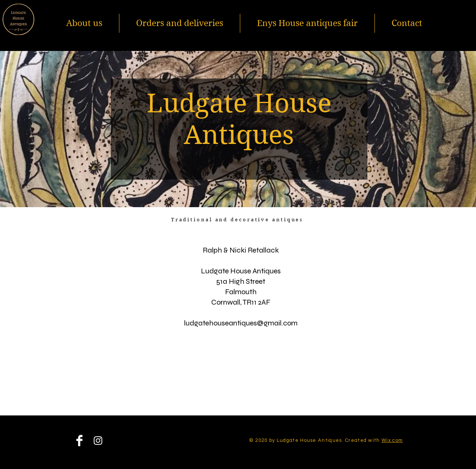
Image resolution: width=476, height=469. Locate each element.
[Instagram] (98, 441)
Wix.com (392, 440)
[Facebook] (79, 441)
